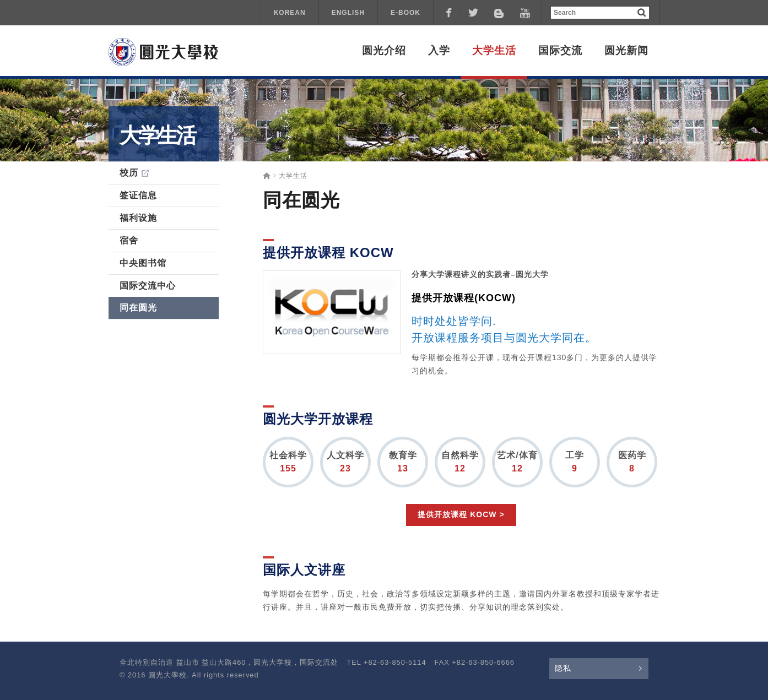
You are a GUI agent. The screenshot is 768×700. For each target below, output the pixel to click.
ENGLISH (348, 13)
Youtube (526, 13)
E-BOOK (405, 13)
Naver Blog (500, 13)
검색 (642, 12)
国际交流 (560, 50)
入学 (439, 50)
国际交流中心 (148, 286)
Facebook (448, 13)
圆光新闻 (626, 50)
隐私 (563, 668)
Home (267, 176)
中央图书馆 (143, 263)
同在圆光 (138, 308)
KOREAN (290, 13)
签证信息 (138, 195)
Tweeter (474, 13)
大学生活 (494, 50)
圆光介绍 (384, 50)
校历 (129, 173)
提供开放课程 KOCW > (461, 514)
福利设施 (138, 218)
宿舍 (129, 240)
